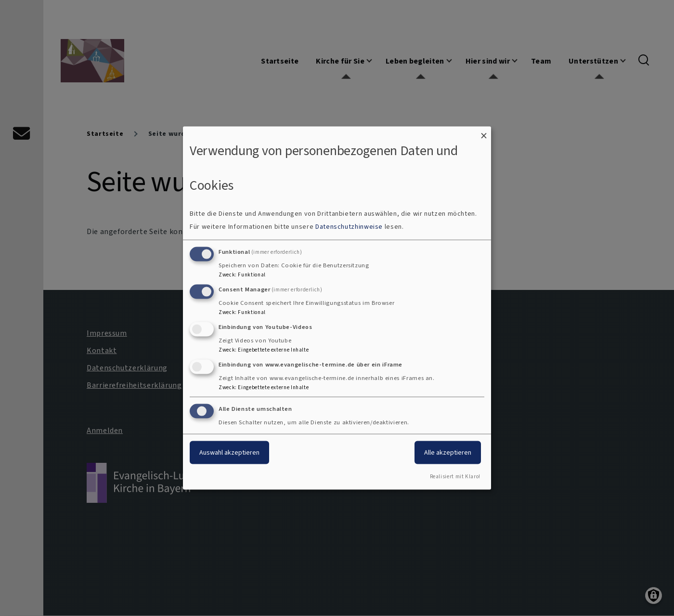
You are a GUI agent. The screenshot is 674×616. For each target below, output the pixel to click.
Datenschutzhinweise (349, 227)
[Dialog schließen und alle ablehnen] (484, 132)
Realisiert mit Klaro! (455, 477)
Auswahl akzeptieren (229, 452)
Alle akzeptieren (448, 452)
